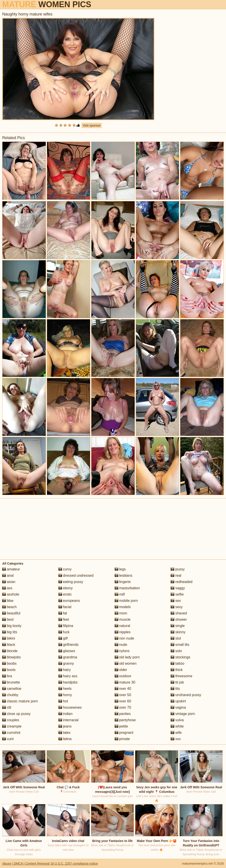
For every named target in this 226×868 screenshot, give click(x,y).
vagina (178, 707)
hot (63, 701)
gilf (63, 638)
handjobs (68, 682)
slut (176, 638)
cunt (8, 739)
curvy (65, 569)
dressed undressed (76, 575)
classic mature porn (20, 701)
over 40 (123, 689)
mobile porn (126, 601)
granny (66, 663)
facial (65, 607)
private (122, 739)
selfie (177, 594)
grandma (68, 657)
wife (176, 733)
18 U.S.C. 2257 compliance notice (74, 864)
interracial (69, 720)
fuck (64, 632)
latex (65, 733)
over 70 (123, 707)
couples (11, 720)
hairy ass (68, 676)
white (177, 726)
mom (121, 613)
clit (7, 707)
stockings (180, 657)
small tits (180, 645)
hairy (65, 670)
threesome (181, 676)
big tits (10, 632)
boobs (9, 663)
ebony (66, 588)
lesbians (124, 575)
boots (9, 670)
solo (176, 651)
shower (179, 619)
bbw (8, 601)
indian (66, 714)
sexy (177, 607)
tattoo (177, 663)
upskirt (178, 701)
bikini (9, 638)
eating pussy (71, 582)
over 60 (123, 701)
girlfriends (69, 645)
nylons (122, 651)
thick (177, 670)
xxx (176, 739)
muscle (123, 619)
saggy (178, 588)
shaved (179, 613)
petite (121, 726)
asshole (11, 594)
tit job (177, 682)
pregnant (124, 733)
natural (122, 626)
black (9, 645)
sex (176, 601)
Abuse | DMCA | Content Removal (26, 864)
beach (9, 607)
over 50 (123, 695)
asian (9, 582)
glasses (67, 651)
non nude (124, 638)
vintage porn (183, 714)
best (8, 619)
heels (65, 689)
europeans (69, 601)
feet (64, 619)
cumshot (11, 733)
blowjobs (12, 657)
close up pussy (16, 714)
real (176, 575)
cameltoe (12, 689)
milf (120, 594)
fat (63, 613)
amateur (11, 569)
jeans (65, 726)
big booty (12, 626)
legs (120, 569)
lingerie (123, 582)
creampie (12, 726)
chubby (10, 695)
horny (65, 695)
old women (126, 663)
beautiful (11, 613)
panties (123, 714)
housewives (70, 707)
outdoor (123, 676)
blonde (10, 651)
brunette (11, 682)
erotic (65, 594)
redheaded (182, 582)
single (178, 626)
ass (7, 588)
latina (65, 739)
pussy (178, 569)
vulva (177, 720)
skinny (178, 632)
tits (175, 689)
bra (7, 676)
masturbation (127, 588)
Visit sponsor (92, 125)
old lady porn (127, 657)
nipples (123, 632)
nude (121, 645)
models (123, 607)
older (121, 670)
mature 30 (125, 682)
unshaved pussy (186, 695)
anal (8, 575)
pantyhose (125, 720)
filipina (66, 626)
